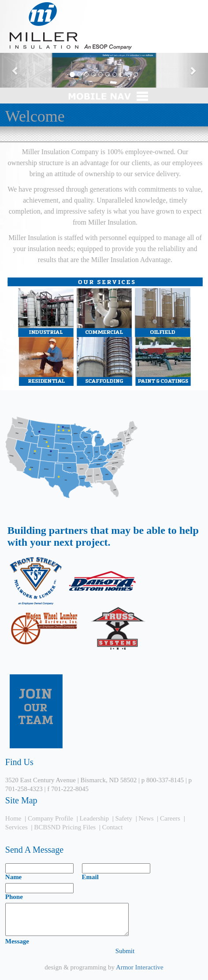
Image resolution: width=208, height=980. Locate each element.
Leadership (94, 818)
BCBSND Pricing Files (65, 827)
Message (17, 941)
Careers (170, 818)
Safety (124, 818)
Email (90, 877)
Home (13, 818)
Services (17, 827)
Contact (113, 827)
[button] (16, 70)
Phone (14, 897)
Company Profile (50, 818)
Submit (125, 951)
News (146, 818)
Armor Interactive (140, 967)
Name (14, 877)
